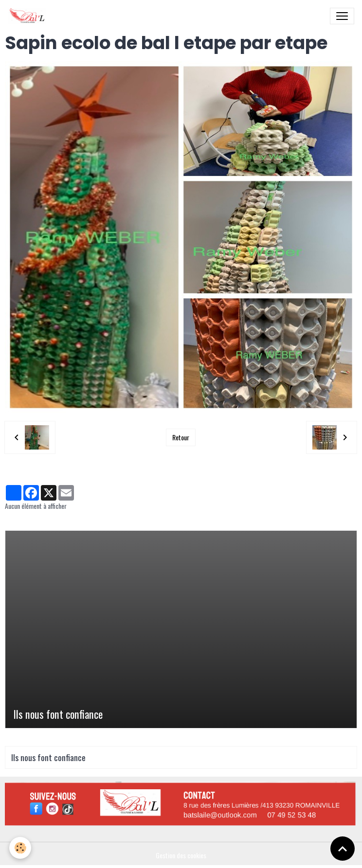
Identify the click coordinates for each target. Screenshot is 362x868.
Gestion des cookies (181, 855)
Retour (181, 437)
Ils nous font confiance (58, 714)
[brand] (29, 16)
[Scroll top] (343, 849)
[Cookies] (21, 848)
